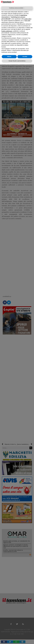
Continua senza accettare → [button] (17, 8)
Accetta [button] (25, 57)
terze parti (27, 21)
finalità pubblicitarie (7, 31)
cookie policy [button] (28, 19)
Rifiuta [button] (9, 57)
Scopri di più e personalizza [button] (17, 61)
